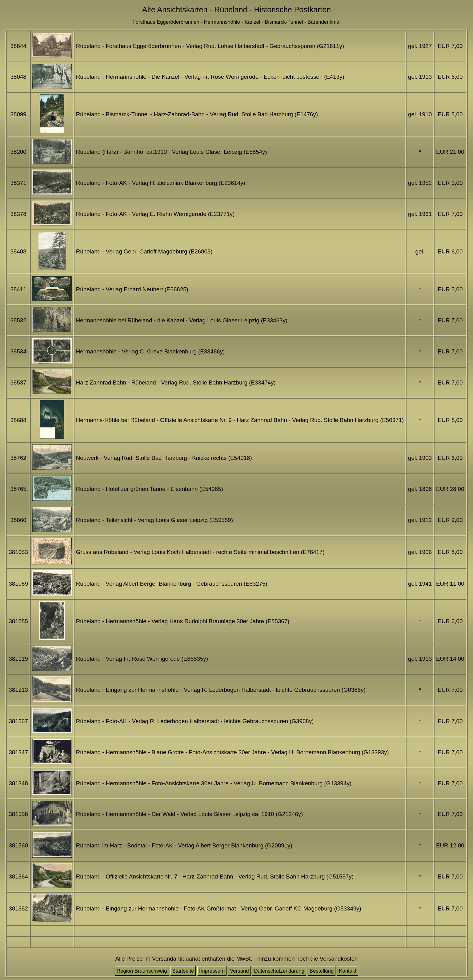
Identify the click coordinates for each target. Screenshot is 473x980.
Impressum (212, 971)
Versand (239, 971)
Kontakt (348, 971)
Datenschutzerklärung (279, 971)
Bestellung (322, 971)
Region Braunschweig (142, 971)
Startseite (183, 971)
